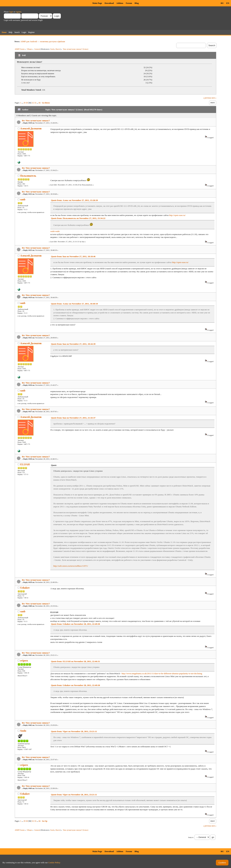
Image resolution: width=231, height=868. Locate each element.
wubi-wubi (55, 231)
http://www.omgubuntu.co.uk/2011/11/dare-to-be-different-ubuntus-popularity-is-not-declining (162, 673)
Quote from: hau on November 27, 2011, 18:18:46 (73, 256)
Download (109, 3)
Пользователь (28, 176)
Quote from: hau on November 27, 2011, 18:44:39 (73, 344)
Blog (137, 3)
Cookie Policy (54, 863)
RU (222, 3)
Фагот (58, 49)
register (18, 12)
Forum (129, 3)
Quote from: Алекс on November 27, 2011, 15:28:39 (74, 200)
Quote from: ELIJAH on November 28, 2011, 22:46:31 (75, 661)
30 (27, 103)
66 (40, 103)
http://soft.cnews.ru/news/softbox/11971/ (71, 566)
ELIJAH (25, 464)
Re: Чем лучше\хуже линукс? (36, 121)
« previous (207, 98)
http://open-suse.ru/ (177, 215)
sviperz (24, 661)
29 (24, 103)
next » (214, 98)
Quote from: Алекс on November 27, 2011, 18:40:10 (74, 304)
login (11, 12)
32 (33, 103)
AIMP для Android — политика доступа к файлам (43, 41)
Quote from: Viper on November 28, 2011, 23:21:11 (74, 731)
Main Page (97, 3)
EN (228, 3)
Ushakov (25, 588)
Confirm (222, 863)
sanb (23, 199)
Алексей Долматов (31, 128)
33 (35, 103)
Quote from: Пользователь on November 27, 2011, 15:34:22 (78, 218)
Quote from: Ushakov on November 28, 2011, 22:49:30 (75, 624)
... (23, 103)
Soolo (53, 49)
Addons (120, 3)
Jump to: (191, 837)
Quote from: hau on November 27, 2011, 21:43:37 (73, 418)
